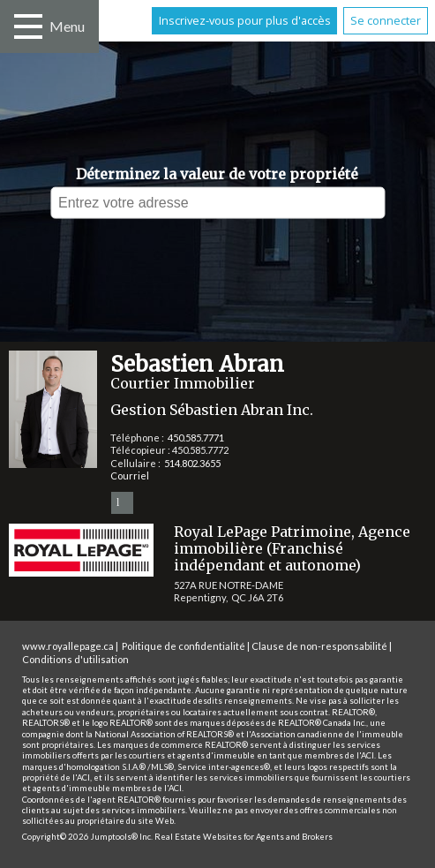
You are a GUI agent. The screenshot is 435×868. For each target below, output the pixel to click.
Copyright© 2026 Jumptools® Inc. (87, 837)
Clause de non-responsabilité (319, 646)
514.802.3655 (192, 463)
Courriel (130, 476)
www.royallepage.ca (68, 646)
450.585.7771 (196, 438)
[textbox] (217, 202)
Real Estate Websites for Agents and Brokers (244, 837)
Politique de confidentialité (184, 646)
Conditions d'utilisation (75, 659)
